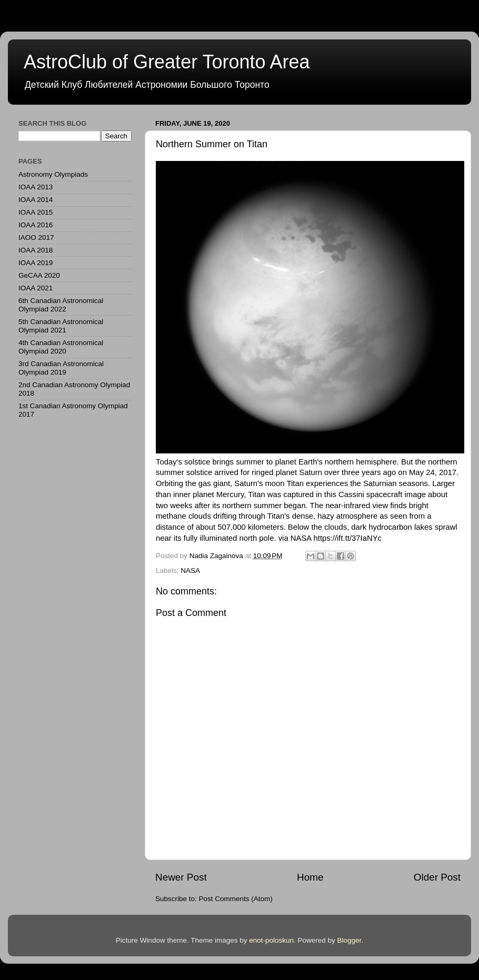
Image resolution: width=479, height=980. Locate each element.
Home (310, 877)
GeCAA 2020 (39, 275)
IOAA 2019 (36, 263)
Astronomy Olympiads (53, 174)
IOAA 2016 (36, 225)
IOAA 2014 (36, 200)
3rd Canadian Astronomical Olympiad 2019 (61, 368)
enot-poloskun (271, 940)
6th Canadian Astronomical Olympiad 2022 (61, 305)
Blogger (350, 940)
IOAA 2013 (36, 187)
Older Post (437, 877)
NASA (190, 570)
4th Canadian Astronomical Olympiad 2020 (61, 347)
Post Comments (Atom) (236, 899)
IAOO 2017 (36, 238)
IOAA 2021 (36, 288)
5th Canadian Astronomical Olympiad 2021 (61, 326)
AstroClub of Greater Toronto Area (167, 62)
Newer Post (181, 877)
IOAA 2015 (36, 212)
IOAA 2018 (36, 250)
